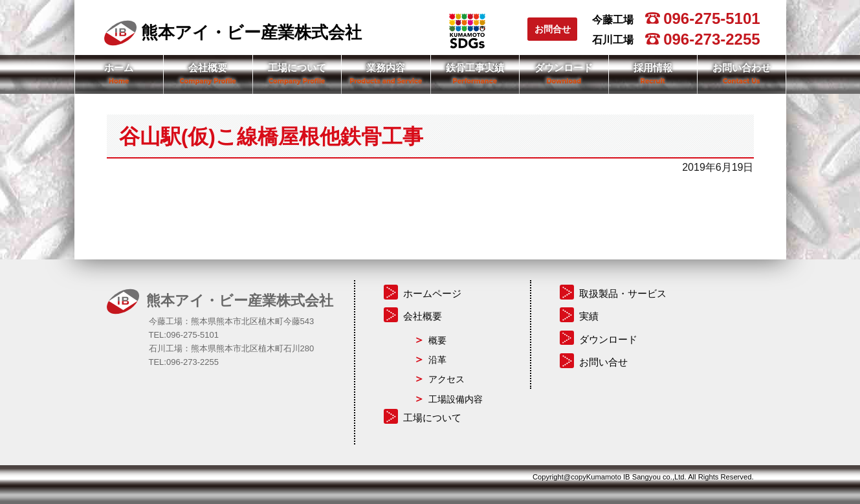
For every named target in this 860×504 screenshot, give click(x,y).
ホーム (119, 68)
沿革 (437, 360)
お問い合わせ (742, 68)
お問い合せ (603, 362)
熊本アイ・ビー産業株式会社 (233, 32)
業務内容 (386, 68)
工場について (297, 68)
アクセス (447, 379)
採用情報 (653, 68)
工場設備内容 (456, 399)
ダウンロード (564, 68)
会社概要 (208, 68)
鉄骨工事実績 (475, 68)
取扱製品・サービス (623, 293)
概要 (437, 340)
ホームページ (432, 293)
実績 (589, 316)
